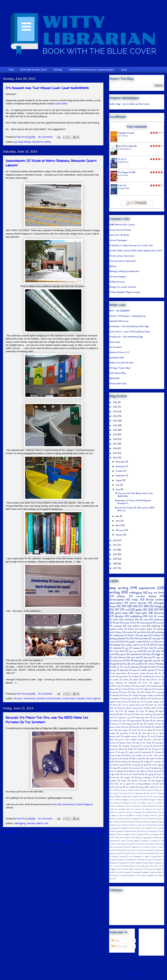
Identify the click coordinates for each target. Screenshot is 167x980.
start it (160, 774)
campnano (118, 626)
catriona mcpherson (116, 806)
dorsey (115, 692)
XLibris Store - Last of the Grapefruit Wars (130, 332)
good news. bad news (157, 825)
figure (160, 819)
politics (124, 664)
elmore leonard (124, 819)
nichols (127, 847)
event (130, 714)
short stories (138, 603)
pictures (136, 727)
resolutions (156, 699)
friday (124, 822)
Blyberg (113, 266)
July (118, 485)
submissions (146, 623)
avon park (135, 800)
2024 (116, 412)
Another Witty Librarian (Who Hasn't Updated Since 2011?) (136, 251)
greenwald (115, 828)
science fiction (130, 623)
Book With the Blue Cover (34, 70)
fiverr (111, 822)
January (120, 535)
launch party (136, 831)
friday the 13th (137, 692)
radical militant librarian (150, 771)
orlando (135, 695)
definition (131, 815)
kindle (145, 667)
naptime (139, 844)
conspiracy (149, 809)
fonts (118, 822)
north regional (94, 698)
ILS (154, 793)
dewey (140, 815)
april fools (123, 689)
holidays (135, 676)
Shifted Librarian (117, 282)
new (159, 724)
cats (127, 806)
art (110, 800)
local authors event (137, 626)
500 (131, 793)
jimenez (120, 831)
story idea (160, 676)
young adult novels (147, 787)
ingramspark (136, 721)
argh (160, 797)
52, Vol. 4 (122, 159)
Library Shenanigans (118, 240)
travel (158, 730)
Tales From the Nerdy (119, 235)
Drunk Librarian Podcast (120, 230)
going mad (133, 752)
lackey (127, 831)
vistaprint (128, 872)
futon (147, 822)
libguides (112, 834)
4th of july (113, 793)
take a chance (114, 866)
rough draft (114, 774)
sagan (147, 857)
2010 (115, 554)
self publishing (158, 632)
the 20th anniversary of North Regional (73, 804)
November (121, 466)
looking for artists (152, 762)
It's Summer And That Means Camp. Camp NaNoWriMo (47, 88)
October (120, 471)
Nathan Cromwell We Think (121, 363)
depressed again (141, 661)
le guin (145, 831)
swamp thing (147, 863)
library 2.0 (117, 724)
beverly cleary (125, 743)
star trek (149, 648)
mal (46, 823)
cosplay (112, 812)
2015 (115, 453)
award (161, 645)
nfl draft (144, 765)
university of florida (129, 733)
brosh (134, 803)
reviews (136, 648)
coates (112, 809)
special (150, 860)
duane (160, 815)
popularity (120, 853)
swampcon (158, 863)
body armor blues (143, 743)
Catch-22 (122, 186)
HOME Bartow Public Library (122, 225)
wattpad (137, 872)
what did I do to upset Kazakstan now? (124, 875)
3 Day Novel (119, 651)
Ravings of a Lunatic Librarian (123, 287)
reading (114, 857)
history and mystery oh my (137, 755)
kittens (40, 823)
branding (126, 803)
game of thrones (117, 752)
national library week (152, 844)
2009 (115, 559)
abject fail (127, 797)
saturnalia (124, 670)
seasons (121, 860)
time (125, 869)
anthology (156, 626)
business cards (145, 803)
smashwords (156, 686)
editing (121, 749)
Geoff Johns (124, 162)
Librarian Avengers (118, 277)
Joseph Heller (125, 188)
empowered (135, 819)
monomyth (123, 765)
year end (135, 657)
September (121, 476)
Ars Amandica (115, 347)
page (114, 664)
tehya (148, 654)
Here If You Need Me (127, 146)
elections (112, 819)
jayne (147, 721)
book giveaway (114, 803)
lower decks (136, 838)
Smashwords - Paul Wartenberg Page (126, 337)
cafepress (148, 689)
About (124, 70)
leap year (154, 831)
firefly (130, 749)
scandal (112, 860)
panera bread (148, 850)
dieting (151, 711)
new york (119, 847)
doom (122, 714)
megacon (157, 683)
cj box (160, 806)
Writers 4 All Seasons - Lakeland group (127, 316)
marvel (112, 765)
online (115, 768)
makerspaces (157, 838)
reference (144, 699)
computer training (129, 746)
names (131, 844)
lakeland (117, 645)
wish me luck (155, 705)
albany (112, 689)
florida (116, 623)
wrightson (151, 875)
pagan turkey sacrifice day (153, 695)
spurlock (159, 860)
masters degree (133, 841)
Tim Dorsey (124, 136)
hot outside (146, 828)
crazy (142, 711)
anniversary (30, 698)
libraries (81, 698)
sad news (144, 635)
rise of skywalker (135, 857)
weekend (145, 872)
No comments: (46, 137)
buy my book (156, 593)
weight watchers (156, 872)
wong (143, 875)
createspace (138, 812)
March (119, 525)
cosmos (159, 809)
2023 (116, 416)
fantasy (161, 664)
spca (135, 670)
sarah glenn (123, 730)
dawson (114, 815)
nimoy (147, 847)
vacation (134, 781)
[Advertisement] (150, 941)
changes (131, 711)
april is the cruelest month (131, 740)
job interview (158, 721)
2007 (115, 568)
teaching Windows (129, 866)
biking (160, 800)
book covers (148, 664)
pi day (146, 768)
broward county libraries (49, 698)
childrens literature (149, 806)
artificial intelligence (121, 800)
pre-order (138, 853)
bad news (146, 680)
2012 (115, 545)
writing (47, 142)
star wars (144, 620)
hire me (150, 642)
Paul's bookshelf (137, 127)
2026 (115, 402)
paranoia (136, 768)
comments (138, 809)
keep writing (24, 142)
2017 (115, 444)
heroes (158, 752)
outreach (125, 768)
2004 (131, 790)
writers (161, 648)
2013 (115, 541)
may (141, 724)
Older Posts (94, 832)
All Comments (119, 946)
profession (131, 771)
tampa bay (117, 661)
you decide (131, 787)
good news (121, 613)
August (119, 480)
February (120, 530)
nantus (125, 695)
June (118, 489)
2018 (115, 439)
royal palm (141, 613)
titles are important (136, 869)
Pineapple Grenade (126, 133)
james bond (117, 759)
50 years (123, 793)
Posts (115, 941)
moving (134, 765)
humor (161, 642)
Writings (58, 70)
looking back (131, 724)
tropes (112, 733)
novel (112, 654)
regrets (158, 727)
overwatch (121, 850)
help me (116, 667)
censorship (135, 806)
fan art (158, 680)
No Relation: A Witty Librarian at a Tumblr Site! (131, 246)
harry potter (158, 717)
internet (115, 695)
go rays (118, 825)
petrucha (159, 850)
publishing (136, 616)
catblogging (20, 823)
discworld (157, 746)
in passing (160, 692)
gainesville (123, 676)
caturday (31, 823)
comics (113, 642)
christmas (160, 689)
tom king (149, 869)
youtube (160, 623)
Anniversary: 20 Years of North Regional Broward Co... (133, 502)
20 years (18, 698)
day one (123, 815)
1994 (117, 790)
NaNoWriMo (115, 378)
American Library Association (123, 261)
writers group (147, 670)
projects (122, 654)
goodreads (146, 752)
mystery (150, 724)
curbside (148, 812)
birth (121, 711)
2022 (116, 421)
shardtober (131, 860)
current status (69, 698)
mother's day (115, 686)
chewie (115, 746)
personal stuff (130, 699)
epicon (124, 692)
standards (113, 863)
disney (112, 749)
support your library (119, 702)
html (155, 828)
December (121, 462)
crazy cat (160, 657)
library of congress (152, 834)
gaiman (158, 749)
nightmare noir (137, 847)
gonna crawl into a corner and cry (135, 825)
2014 (115, 458)
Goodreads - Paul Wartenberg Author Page (129, 326)
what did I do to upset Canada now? (148, 702)
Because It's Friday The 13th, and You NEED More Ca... (135, 509)
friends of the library (136, 822)
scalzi (134, 730)
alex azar (144, 797)
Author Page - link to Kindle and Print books (129, 104)
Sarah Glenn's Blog (117, 373)
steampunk (123, 863)
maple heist (113, 841)
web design (156, 781)
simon (126, 774)
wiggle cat (160, 654)
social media (146, 730)
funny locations (116, 683)
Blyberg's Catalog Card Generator (124, 271)
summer (116, 777)
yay (121, 787)
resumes (123, 857)
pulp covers (160, 853)
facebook (152, 819)
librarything (122, 762)
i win (125, 667)
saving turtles (157, 857)
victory (126, 680)
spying (150, 774)
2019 (115, 435)
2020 (115, 430)
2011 (115, 550)
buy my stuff (136, 651)
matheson (145, 841)
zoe (152, 736)
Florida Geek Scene (118, 384)
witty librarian (120, 657)
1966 (160, 787)
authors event (116, 629)
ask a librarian (154, 740)
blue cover (135, 689)
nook (153, 667)
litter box (119, 838)
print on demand (116, 771)
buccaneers (159, 743)
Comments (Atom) (60, 841)
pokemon (128, 686)
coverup (128, 812)
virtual (119, 872)
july (15, 142)
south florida (138, 774)
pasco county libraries (119, 727)
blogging (159, 606)
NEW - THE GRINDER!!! (120, 311)
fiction (131, 629)
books (161, 616)
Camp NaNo (61, 104)
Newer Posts (13, 832)
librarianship (117, 600)
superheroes (136, 654)
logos (127, 838)
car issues (158, 803)
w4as (144, 781)
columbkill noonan (124, 809)
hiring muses (115, 755)
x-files (160, 875)
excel (144, 819)
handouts (125, 828)
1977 (111, 790)
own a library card (134, 850)
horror (145, 683)
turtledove (158, 869)
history (115, 721)
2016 (115, 448)
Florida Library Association (122, 256)
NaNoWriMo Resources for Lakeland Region (92, 70)
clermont (147, 657)
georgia (154, 822)
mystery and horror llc (135, 645)
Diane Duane (115, 342)
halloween (133, 683)
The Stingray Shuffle (127, 172)
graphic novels (136, 642)
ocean (135, 600)
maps (123, 841)
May (118, 516)
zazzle (112, 879)
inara (125, 721)
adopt (136, 680)
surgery (127, 777)
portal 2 (129, 853)
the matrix (155, 866)
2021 (115, 425)
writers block (145, 629)
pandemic (116, 699)
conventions (129, 620)
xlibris (144, 736)
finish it (132, 635)
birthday (156, 635)
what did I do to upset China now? (129, 705)
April (118, 521)
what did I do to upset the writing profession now (133, 784)
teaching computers (143, 777)
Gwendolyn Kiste (117, 358)
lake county (137, 759)
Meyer (119, 797)
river (111, 730)
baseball (144, 800)
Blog (11, 70)
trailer (124, 781)
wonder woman (130, 736)
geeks (139, 610)
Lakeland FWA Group (119, 321)
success (116, 680)
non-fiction (142, 632)
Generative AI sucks (143, 793)
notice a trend (157, 847)
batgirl (153, 800)
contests (117, 648)
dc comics (145, 746)
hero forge (135, 828)
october (112, 850)
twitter (112, 872)
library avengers (124, 834)
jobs (158, 651)
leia (161, 831)
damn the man (159, 812)
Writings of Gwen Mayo (120, 368)
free (149, 749)
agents (135, 797)
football (140, 749)
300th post (158, 790)
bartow (113, 743)
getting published (117, 639)
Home (54, 832)
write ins (135, 664)
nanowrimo (37, 142)
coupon (120, 812)
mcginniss (155, 841)
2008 (115, 564)
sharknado (141, 860)
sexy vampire (141, 686)
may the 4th (158, 661)
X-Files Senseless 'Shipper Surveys (125, 292)
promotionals (149, 853)
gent (150, 692)
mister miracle (121, 844)
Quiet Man (143, 639)
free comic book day (144, 714)
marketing (147, 676)
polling (111, 853)
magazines (146, 838)
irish (149, 651)
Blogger (137, 973)
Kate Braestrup (126, 149)
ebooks (119, 616)
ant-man (153, 797)
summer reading (135, 863)
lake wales (150, 759)
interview (135, 667)
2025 (116, 407)
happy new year (142, 717)
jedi (127, 759)
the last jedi (143, 866)
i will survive (158, 755)
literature (136, 762)
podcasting (157, 768)
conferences (118, 635)
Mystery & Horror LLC (119, 352)
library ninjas (138, 834)
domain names (150, 815)
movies (129, 632)
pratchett (147, 727)
